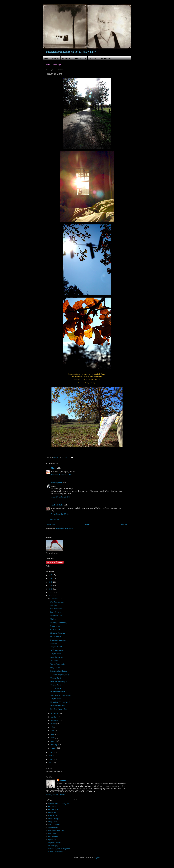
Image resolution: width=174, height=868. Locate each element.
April (53, 738)
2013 (51, 589)
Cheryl (54, 468)
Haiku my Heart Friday (59, 623)
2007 (51, 763)
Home (46, 58)
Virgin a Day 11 (56, 654)
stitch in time (55, 630)
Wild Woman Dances (58, 650)
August (54, 724)
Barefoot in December (58, 640)
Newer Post (51, 524)
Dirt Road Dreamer (57, 602)
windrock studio (57, 505)
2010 (51, 752)
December (55, 599)
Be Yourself (52, 807)
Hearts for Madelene (58, 633)
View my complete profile (55, 795)
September (55, 720)
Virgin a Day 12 (56, 647)
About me (55, 58)
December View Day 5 (58, 681)
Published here (105, 58)
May (53, 734)
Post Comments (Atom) (64, 529)
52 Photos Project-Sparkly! (60, 674)
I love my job (55, 643)
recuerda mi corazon (55, 852)
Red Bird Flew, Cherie (56, 831)
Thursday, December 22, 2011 (62, 475)
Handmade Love (56, 616)
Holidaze (54, 605)
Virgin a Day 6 (56, 678)
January (54, 748)
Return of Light (56, 626)
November (55, 713)
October (54, 717)
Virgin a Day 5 (56, 685)
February (54, 745)
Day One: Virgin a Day (59, 709)
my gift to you (55, 668)
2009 (51, 756)
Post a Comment (55, 519)
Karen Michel (53, 816)
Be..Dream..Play (54, 810)
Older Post (124, 524)
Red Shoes (52, 834)
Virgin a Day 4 (56, 688)
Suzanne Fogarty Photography (59, 849)
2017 (51, 575)
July (53, 727)
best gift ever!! (56, 612)
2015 (51, 582)
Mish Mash (66, 58)
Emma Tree (52, 813)
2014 (51, 585)
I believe (53, 619)
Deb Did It (93, 58)
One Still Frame (54, 825)
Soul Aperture (53, 837)
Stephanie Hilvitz (54, 843)
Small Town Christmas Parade (61, 695)
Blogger (97, 858)
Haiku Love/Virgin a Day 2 (60, 702)
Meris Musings (53, 819)
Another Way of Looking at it (59, 804)
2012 (51, 592)
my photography (80, 58)
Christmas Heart (56, 609)
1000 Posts (54, 661)
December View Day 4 (58, 692)
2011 (51, 596)
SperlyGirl (52, 840)
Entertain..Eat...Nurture (59, 671)
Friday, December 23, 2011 (61, 497)
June (53, 731)
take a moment (56, 636)
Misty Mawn (53, 822)
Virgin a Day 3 (56, 699)
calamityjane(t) (57, 483)
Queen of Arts (53, 828)
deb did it (63, 780)
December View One (58, 706)
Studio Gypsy (53, 846)
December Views (56, 657)
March (53, 741)
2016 (51, 579)
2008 (51, 759)
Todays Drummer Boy (58, 664)
